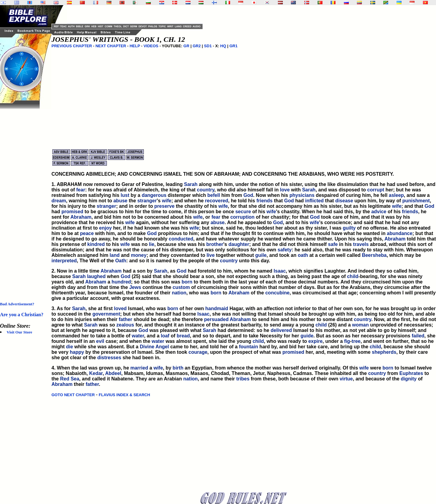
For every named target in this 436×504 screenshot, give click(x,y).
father (125, 319)
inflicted (314, 201)
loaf (165, 336)
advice (379, 212)
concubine (277, 293)
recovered (217, 201)
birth (178, 368)
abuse (120, 201)
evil (100, 341)
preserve (165, 206)
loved (121, 308)
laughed (96, 276)
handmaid (217, 308)
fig (347, 341)
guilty (349, 228)
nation (179, 293)
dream (59, 201)
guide (307, 336)
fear (81, 190)
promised (72, 212)
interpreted (64, 261)
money (139, 255)
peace (87, 233)
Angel (162, 347)
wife (167, 201)
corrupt (376, 190)
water (138, 336)
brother (215, 244)
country (205, 190)
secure (243, 212)
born (187, 282)
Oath (121, 261)
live (211, 255)
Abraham (81, 217)
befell (214, 195)
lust (125, 195)
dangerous (154, 195)
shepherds (384, 352)
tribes (243, 379)
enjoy (105, 228)
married (139, 368)
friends (264, 201)
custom (181, 287)
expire (315, 341)
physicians (302, 195)
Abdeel (113, 373)
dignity (409, 379)
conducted (181, 239)
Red (64, 379)
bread (183, 336)
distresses (109, 358)
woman (360, 325)
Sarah (191, 184)
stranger (147, 201)
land (115, 255)
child (353, 276)
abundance (400, 233)
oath (303, 255)
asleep (396, 195)
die (69, 347)
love (285, 190)
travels (361, 244)
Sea (75, 379)
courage (198, 352)
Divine (147, 347)
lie (152, 244)
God (248, 195)
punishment (416, 201)
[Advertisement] (24, 200)
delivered (281, 330)
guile (261, 255)
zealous (125, 325)
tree (356, 341)
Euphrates (411, 373)
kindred (96, 244)
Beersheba (374, 255)
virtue (346, 379)
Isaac (280, 271)
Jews (135, 287)
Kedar (96, 373)
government (106, 314)
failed (418, 336)
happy (77, 352)
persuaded (216, 319)
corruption (243, 217)
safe (333, 244)
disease (344, 201)
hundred (121, 282)
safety (285, 250)
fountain (248, 347)
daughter (239, 244)
